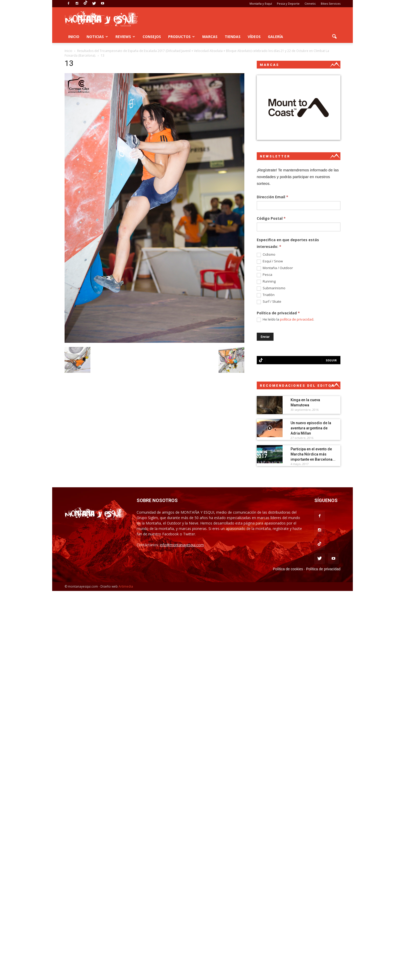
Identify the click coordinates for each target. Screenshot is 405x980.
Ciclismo (266, 255)
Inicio (74, 37)
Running (266, 282)
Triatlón (266, 295)
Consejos (152, 37)
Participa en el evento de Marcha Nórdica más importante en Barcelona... (313, 454)
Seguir (331, 360)
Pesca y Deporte (288, 3)
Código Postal (271, 218)
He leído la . (285, 320)
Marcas (210, 37)
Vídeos (254, 37)
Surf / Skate (269, 302)
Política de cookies (288, 569)
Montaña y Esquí (261, 3)
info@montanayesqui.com (182, 545)
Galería (275, 37)
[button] (334, 37)
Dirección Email (272, 197)
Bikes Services (331, 3)
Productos (181, 37)
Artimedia (126, 586)
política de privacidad (297, 319)
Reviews (125, 37)
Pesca (264, 275)
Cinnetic (310, 3)
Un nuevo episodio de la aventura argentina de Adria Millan (311, 428)
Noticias (97, 37)
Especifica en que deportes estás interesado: (288, 243)
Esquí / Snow (270, 261)
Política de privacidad (323, 569)
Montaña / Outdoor (275, 268)
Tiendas (233, 37)
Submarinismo (271, 288)
